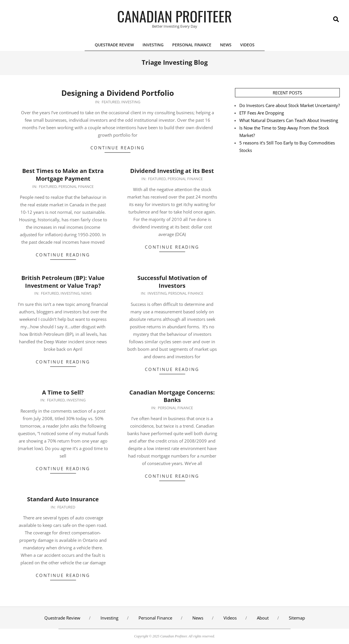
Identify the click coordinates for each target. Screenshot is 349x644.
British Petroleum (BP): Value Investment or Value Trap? (63, 282)
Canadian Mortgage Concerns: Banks (172, 396)
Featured (111, 102)
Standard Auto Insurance (63, 499)
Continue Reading (118, 148)
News (86, 293)
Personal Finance (76, 186)
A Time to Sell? (63, 392)
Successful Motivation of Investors (172, 282)
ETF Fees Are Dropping (262, 113)
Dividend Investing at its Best (172, 171)
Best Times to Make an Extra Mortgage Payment (63, 175)
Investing (131, 102)
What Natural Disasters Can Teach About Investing (289, 120)
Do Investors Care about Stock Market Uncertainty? (290, 105)
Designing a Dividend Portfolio (118, 93)
